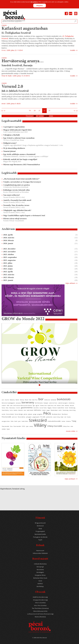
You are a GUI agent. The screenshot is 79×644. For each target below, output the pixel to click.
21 (39, 111)
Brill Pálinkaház (39, 403)
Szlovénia (68, 421)
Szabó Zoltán (25, 421)
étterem (59, 406)
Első (2, 111)
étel (55, 406)
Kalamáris (21, 410)
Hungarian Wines (40, 575)
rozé (65, 417)
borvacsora (18, 403)
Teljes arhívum (70, 283)
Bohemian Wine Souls (40, 578)
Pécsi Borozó (65, 414)
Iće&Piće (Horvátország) (40, 597)
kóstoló (44, 410)
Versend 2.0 (12, 87)
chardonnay (71, 403)
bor (41, 399)
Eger (34, 406)
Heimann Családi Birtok (58, 408)
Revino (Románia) (40, 617)
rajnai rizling (56, 417)
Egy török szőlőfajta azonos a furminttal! (19, 154)
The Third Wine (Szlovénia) (40, 608)
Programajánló (40, 531)
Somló (16, 421)
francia (3, 408)
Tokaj (74, 421)
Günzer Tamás (43, 408)
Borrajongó (40, 567)
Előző (4, 111)
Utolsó (77, 111)
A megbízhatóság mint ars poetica (17, 185)
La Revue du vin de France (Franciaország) (40, 614)
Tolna (11, 426)
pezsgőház (40, 414)
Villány (40, 425)
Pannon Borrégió (19, 414)
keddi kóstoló (30, 410)
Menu (76, 13)
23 (49, 111)
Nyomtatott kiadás (40, 534)
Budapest (46, 403)
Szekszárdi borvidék (54, 421)
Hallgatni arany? (10, 143)
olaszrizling (72, 410)
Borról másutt (40, 559)
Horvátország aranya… (23, 61)
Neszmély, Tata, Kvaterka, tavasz (16, 205)
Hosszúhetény (5, 410)
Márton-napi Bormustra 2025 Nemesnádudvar (22, 164)
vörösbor (4, 429)
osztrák (4, 414)
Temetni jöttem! (10, 151)
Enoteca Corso (43, 406)
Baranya (22, 400)
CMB (8, 406)
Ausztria (7, 400)
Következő (75, 111)
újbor (27, 426)
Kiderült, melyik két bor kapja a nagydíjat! (20, 159)
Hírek (40, 529)
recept (62, 417)
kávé (25, 410)
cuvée (11, 406)
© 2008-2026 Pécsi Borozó (39, 638)
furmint (18, 408)
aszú (3, 400)
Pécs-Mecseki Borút (56, 414)
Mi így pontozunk (40, 523)
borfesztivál (47, 400)
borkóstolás (53, 400)
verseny (31, 426)
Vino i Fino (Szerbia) (40, 606)
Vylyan (8, 429)
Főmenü (40, 518)
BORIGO (40, 584)
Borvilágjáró (40, 572)
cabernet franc (53, 403)
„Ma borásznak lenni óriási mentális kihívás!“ (21, 179)
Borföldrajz (40, 586)
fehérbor (67, 406)
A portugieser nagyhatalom (14, 127)
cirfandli (4, 406)
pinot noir (14, 417)
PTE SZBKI (43, 417)
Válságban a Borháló (11, 135)
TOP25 (23, 426)
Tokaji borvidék (5, 426)
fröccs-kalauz (12, 408)
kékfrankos (38, 410)
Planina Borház (22, 417)
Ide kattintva (34, 2)
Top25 (40, 540)
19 (30, 111)
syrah (19, 421)
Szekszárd (38, 420)
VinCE (40, 581)
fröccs (7, 408)
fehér (63, 406)
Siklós (12, 421)
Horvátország (72, 408)
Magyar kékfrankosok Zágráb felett (17, 130)
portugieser (29, 417)
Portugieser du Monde (40, 537)
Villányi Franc (66, 426)
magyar (48, 410)
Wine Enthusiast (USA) (40, 611)
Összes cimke (71, 431)
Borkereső (40, 526)
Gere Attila (36, 408)
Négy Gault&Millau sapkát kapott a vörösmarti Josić (24, 215)
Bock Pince (35, 400)
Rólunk (40, 545)
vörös (72, 426)
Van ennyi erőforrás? (12, 195)
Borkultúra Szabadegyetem (8, 403)
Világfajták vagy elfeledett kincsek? (17, 210)
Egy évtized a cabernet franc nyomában (19, 138)
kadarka (15, 410)
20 (35, 111)
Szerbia (63, 421)
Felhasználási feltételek (40, 553)
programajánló (36, 417)
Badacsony (12, 400)
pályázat (30, 414)
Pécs (47, 413)
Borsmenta (40, 570)
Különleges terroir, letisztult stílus (17, 190)
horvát (66, 408)
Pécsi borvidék (6, 417)
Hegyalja (49, 408)
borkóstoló (64, 399)
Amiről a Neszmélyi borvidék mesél (17, 200)
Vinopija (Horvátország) (40, 600)
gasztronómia (27, 408)
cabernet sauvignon (63, 403)
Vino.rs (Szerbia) (40, 603)
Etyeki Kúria (51, 406)
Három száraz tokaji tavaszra (15, 218)
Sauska (69, 417)
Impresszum (40, 551)
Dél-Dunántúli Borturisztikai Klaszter (23, 406)
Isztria (11, 410)
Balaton (17, 400)
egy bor (37, 406)
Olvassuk (40, 592)
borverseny (28, 402)
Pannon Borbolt (10, 414)
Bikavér (27, 400)
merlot (60, 410)
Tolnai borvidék (17, 426)
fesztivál (72, 406)
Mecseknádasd (54, 410)
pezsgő (35, 414)
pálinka (25, 414)
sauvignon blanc (6, 421)
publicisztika (49, 417)
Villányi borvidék (55, 426)
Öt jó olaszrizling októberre (14, 148)
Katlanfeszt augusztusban (25, 29)
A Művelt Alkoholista (40, 564)
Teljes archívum (70, 479)
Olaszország (65, 410)
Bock (30, 400)
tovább (73, 50)
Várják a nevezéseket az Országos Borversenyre (22, 182)
